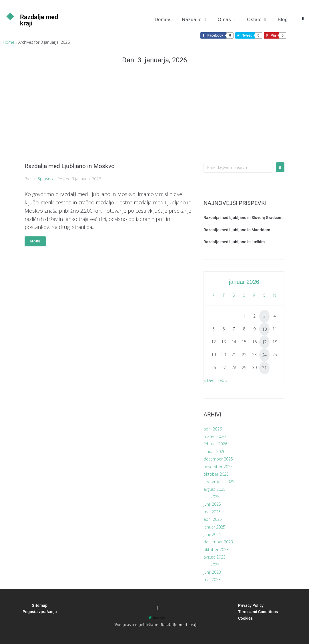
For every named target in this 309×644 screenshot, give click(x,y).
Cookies (245, 618)
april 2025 (213, 519)
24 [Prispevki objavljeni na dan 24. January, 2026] (264, 355)
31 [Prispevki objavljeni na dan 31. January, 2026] (264, 368)
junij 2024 (212, 534)
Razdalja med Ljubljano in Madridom (237, 230)
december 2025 (218, 459)
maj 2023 (212, 580)
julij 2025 (212, 497)
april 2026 (213, 429)
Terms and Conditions (258, 612)
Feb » (222, 380)
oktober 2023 (216, 550)
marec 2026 (215, 436)
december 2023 (218, 542)
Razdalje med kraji (39, 20)
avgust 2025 (215, 489)
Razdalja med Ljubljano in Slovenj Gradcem (243, 218)
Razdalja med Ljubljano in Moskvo (70, 166)
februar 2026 (215, 444)
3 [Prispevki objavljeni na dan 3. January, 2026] (264, 316)
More (35, 241)
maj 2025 (212, 512)
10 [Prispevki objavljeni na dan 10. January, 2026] (264, 329)
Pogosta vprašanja (40, 612)
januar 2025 (214, 527)
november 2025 (218, 467)
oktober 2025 (216, 474)
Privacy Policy (251, 605)
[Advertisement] (155, 119)
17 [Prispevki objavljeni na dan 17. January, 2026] (264, 342)
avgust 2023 (215, 557)
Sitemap (40, 605)
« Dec (209, 380)
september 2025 (219, 481)
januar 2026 (214, 451)
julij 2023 (212, 565)
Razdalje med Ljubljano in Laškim (234, 242)
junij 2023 (212, 572)
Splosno (45, 179)
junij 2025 (212, 504)
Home (9, 42)
